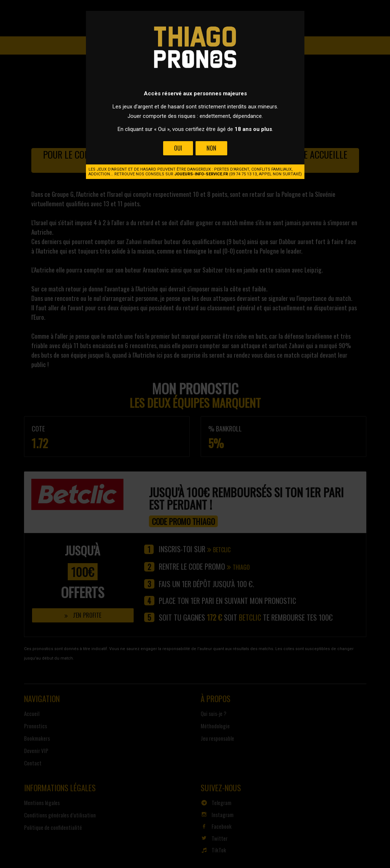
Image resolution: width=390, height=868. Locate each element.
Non (211, 148)
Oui (178, 148)
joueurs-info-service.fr (201, 174)
